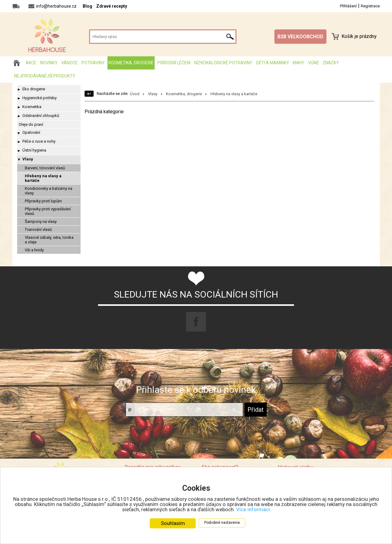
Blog (87, 6)
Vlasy (28, 159)
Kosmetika (32, 107)
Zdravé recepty (112, 6)
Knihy (299, 63)
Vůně (313, 63)
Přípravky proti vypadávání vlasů (48, 211)
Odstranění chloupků (41, 116)
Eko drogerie (34, 89)
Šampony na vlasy (41, 221)
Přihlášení (348, 6)
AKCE (31, 63)
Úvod (135, 94)
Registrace (370, 6)
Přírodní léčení (174, 63)
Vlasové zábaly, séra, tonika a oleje (49, 240)
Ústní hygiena (34, 150)
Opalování (31, 132)
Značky (331, 63)
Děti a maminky (273, 63)
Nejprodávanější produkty (45, 76)
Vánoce (70, 63)
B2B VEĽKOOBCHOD (300, 37)
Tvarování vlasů (38, 229)
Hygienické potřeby (40, 98)
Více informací (253, 510)
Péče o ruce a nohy (39, 141)
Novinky (49, 63)
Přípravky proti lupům (43, 201)
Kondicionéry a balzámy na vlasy (49, 191)
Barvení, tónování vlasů (45, 168)
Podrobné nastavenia (222, 523)
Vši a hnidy (34, 250)
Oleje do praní (31, 124)
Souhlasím (173, 523)
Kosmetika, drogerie (131, 63)
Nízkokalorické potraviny (223, 63)
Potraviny (93, 63)
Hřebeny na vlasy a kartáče (43, 178)
